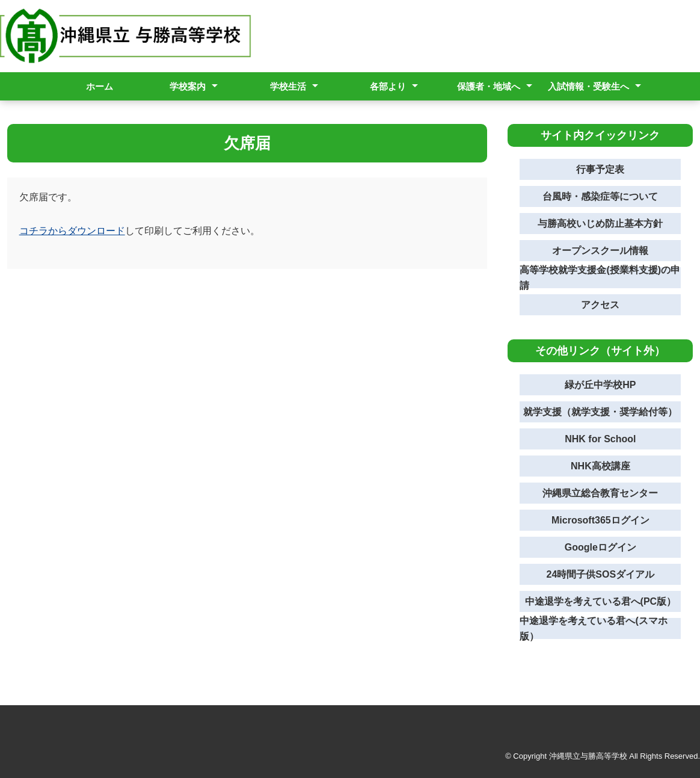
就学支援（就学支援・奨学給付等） (600, 412)
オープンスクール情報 (600, 251)
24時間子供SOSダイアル (601, 574)
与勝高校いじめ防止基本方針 (600, 224)
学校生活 (288, 86)
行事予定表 (600, 169)
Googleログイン (600, 547)
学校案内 (188, 86)
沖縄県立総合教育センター (600, 493)
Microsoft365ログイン (600, 520)
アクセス (600, 305)
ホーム (100, 86)
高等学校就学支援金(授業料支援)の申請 (600, 278)
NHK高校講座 (600, 466)
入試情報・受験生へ (588, 86)
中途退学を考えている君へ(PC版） (601, 601)
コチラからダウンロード (72, 231)
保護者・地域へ (489, 86)
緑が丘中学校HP (600, 385)
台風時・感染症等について (600, 196)
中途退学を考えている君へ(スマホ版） (593, 628)
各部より (388, 86)
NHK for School (600, 439)
